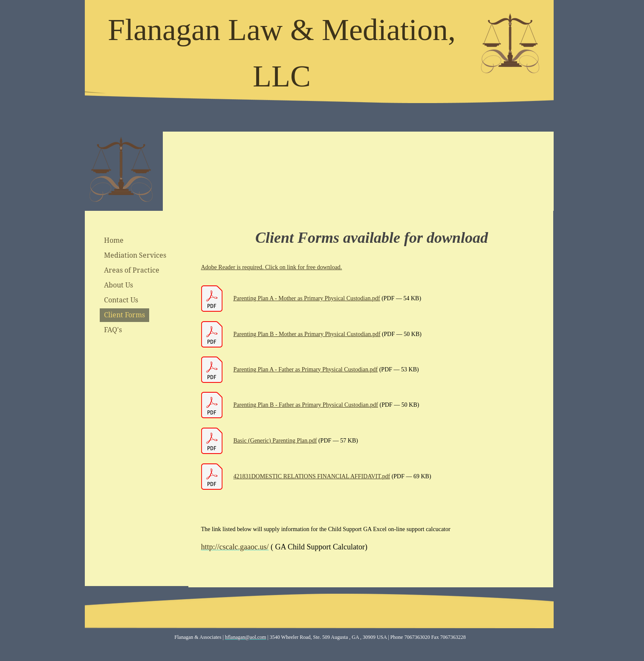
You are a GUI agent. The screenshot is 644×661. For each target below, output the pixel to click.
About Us (118, 285)
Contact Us (121, 300)
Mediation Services (135, 255)
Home (114, 240)
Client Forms (124, 315)
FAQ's (113, 330)
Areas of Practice (132, 270)
